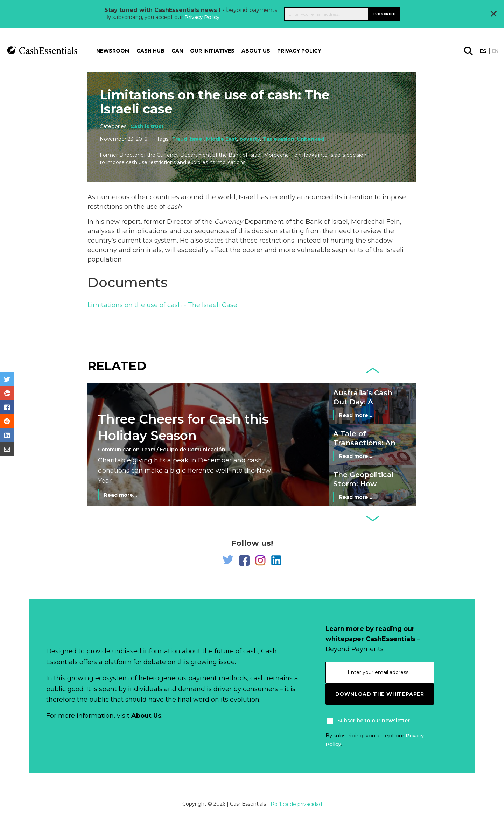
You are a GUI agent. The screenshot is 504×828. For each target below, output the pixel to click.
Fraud (180, 139)
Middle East (222, 139)
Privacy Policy (202, 17)
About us (256, 51)
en (495, 51)
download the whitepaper (380, 694)
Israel (197, 139)
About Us (146, 716)
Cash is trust (147, 126)
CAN (177, 51)
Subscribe (384, 14)
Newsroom (113, 51)
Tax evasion (278, 139)
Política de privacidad (296, 804)
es (483, 51)
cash (174, 207)
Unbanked (311, 139)
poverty (250, 139)
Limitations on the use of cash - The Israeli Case (162, 305)
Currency (229, 222)
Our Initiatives (212, 51)
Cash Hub (150, 51)
